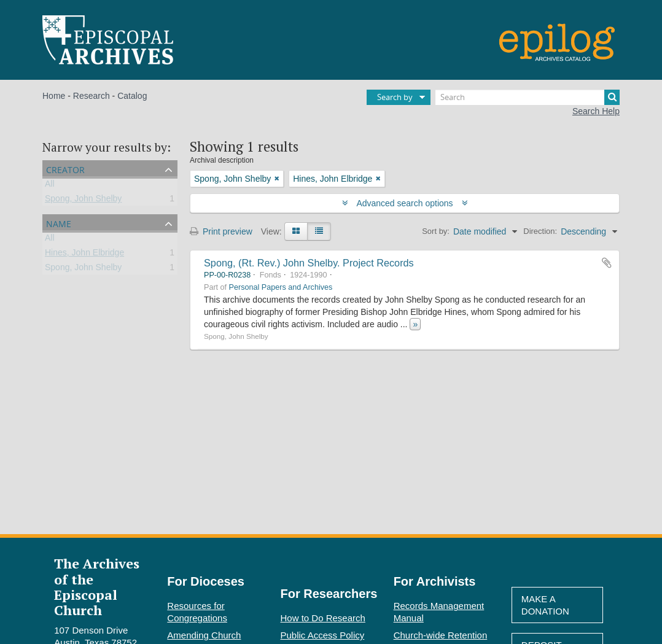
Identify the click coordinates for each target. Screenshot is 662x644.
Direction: (540, 231)
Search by (395, 97)
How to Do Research (323, 618)
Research (92, 96)
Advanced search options (405, 203)
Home (54, 96)
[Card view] (296, 231)
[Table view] (319, 231)
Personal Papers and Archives (281, 287)
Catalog (132, 96)
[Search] (528, 97)
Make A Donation (545, 605)
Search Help (596, 111)
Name (59, 223)
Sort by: (436, 231)
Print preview (221, 231)
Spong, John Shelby (83, 201)
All (50, 186)
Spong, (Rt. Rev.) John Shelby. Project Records (309, 263)
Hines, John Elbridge (84, 255)
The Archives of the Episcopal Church (97, 587)
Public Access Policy (323, 635)
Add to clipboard (607, 263)
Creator (65, 169)
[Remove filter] (277, 179)
